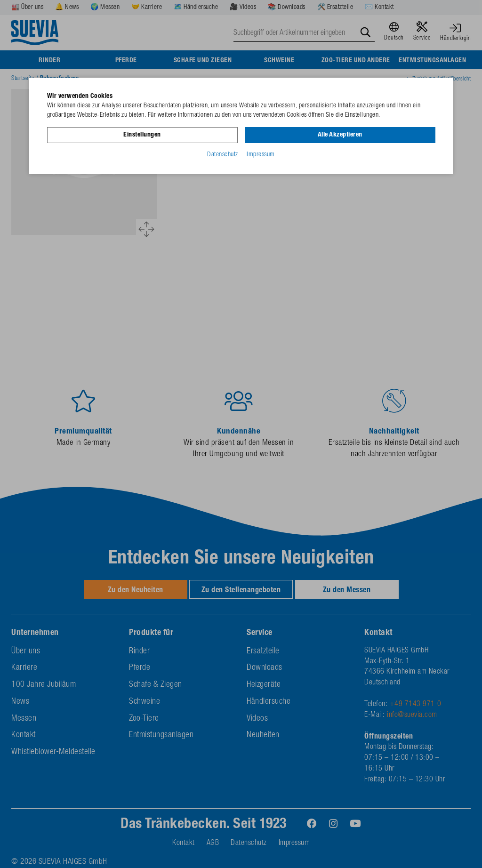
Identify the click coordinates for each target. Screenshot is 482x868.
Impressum (261, 155)
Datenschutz (223, 155)
